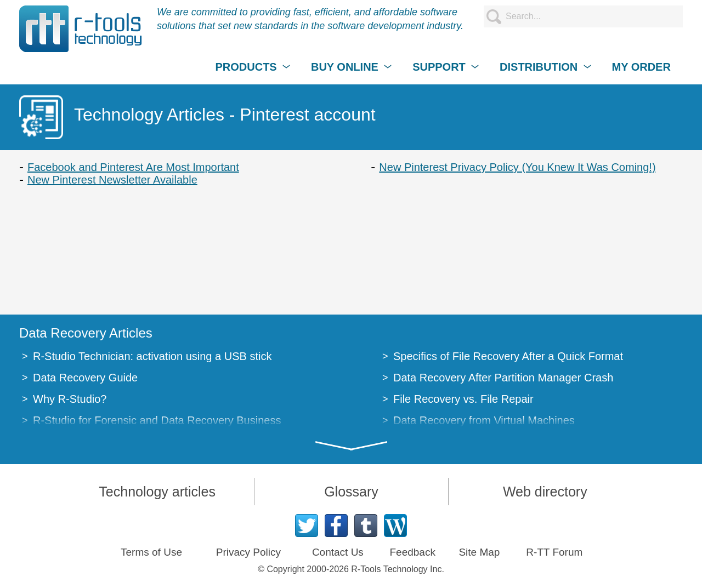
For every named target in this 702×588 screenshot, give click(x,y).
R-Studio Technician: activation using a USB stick (152, 356)
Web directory (545, 492)
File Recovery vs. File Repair (463, 399)
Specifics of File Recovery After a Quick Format (508, 356)
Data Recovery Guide (85, 378)
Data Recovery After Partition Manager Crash (503, 378)
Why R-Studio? (70, 399)
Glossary (351, 492)
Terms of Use (151, 552)
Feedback (412, 552)
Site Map (479, 552)
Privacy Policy (248, 552)
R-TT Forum (554, 552)
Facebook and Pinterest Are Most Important (133, 167)
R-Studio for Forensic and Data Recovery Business (157, 420)
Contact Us (338, 552)
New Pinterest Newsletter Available (112, 180)
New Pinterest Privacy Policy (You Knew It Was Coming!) (517, 167)
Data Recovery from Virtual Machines (484, 420)
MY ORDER (641, 67)
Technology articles (157, 492)
